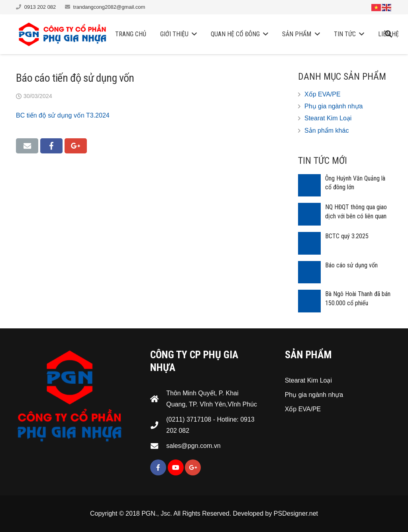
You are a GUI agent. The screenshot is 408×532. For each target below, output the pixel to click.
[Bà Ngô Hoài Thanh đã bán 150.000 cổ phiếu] (309, 301)
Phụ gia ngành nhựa (333, 106)
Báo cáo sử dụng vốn (351, 265)
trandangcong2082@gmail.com (109, 7)
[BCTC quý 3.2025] (309, 243)
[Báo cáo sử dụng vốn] (309, 272)
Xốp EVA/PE (323, 94)
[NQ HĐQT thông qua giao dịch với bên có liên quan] (309, 214)
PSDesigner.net (296, 513)
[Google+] (193, 467)
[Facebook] (158, 467)
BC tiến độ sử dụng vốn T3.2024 (63, 115)
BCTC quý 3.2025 (347, 236)
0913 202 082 (40, 7)
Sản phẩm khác (327, 131)
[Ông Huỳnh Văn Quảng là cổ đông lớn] (309, 186)
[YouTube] (176, 467)
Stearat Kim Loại (328, 118)
